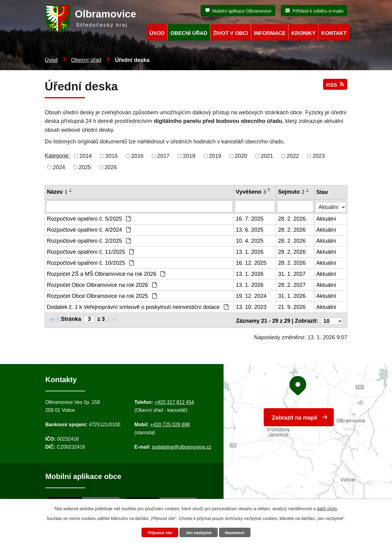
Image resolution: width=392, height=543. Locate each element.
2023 (319, 156)
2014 (86, 156)
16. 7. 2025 (250, 218)
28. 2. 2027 (292, 285)
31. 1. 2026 (292, 296)
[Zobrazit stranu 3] (89, 319)
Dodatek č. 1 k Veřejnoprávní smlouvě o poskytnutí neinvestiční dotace (138, 307)
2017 (163, 156)
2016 (138, 156)
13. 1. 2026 (250, 252)
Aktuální (327, 218)
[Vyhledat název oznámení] (139, 206)
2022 (293, 156)
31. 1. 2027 (292, 274)
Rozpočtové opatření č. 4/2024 (89, 230)
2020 (241, 156)
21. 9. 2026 (292, 307)
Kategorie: (57, 156)
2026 (111, 167)
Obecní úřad (86, 60)
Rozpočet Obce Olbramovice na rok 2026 (102, 285)
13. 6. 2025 (250, 230)
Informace (270, 33)
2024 (59, 167)
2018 (189, 156)
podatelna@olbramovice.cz (182, 445)
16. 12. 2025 (251, 263)
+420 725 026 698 (170, 423)
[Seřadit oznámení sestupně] (71, 192)
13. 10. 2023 (251, 307)
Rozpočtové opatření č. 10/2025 (90, 263)
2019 (215, 156)
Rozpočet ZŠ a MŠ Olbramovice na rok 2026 (106, 274)
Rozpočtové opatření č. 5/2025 (89, 218)
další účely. (327, 508)
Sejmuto (292, 192)
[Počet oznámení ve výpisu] (332, 319)
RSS (335, 87)
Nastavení (236, 533)
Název (57, 192)
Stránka (71, 319)
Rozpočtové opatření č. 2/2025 (89, 241)
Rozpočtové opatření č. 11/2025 (90, 252)
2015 (111, 156)
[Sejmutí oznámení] (296, 206)
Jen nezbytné (199, 533)
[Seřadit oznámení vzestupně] (71, 189)
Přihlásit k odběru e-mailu (318, 11)
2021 (267, 156)
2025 (85, 167)
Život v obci (231, 33)
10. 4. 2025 (250, 241)
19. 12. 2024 (251, 296)
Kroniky (303, 33)
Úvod (51, 60)
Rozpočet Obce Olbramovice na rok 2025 (102, 296)
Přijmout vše (158, 533)
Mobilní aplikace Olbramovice (242, 11)
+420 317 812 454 (174, 400)
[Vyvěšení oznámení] (255, 206)
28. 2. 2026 (292, 218)
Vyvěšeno (251, 192)
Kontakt (334, 33)
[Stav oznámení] (331, 205)
